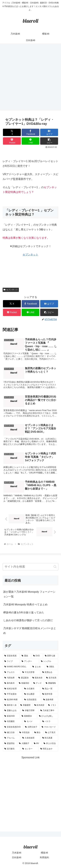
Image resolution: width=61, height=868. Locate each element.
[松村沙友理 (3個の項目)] (13, 689)
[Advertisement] (30, 78)
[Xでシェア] (12, 132)
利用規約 (44, 857)
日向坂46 (17, 857)
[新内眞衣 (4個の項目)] (10, 683)
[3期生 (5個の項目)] (52, 667)
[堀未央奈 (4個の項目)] (38, 678)
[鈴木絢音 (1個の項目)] (40, 705)
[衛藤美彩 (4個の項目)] (24, 683)
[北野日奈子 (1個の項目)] (32, 727)
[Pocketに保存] (12, 141)
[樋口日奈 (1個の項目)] (10, 733)
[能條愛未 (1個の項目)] (28, 716)
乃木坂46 (17, 853)
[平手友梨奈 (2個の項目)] (13, 694)
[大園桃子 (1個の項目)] (25, 744)
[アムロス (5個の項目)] (12, 672)
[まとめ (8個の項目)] (38, 667)
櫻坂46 (44, 853)
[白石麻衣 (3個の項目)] (31, 689)
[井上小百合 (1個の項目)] (50, 744)
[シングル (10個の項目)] (49, 661)
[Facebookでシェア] (31, 132)
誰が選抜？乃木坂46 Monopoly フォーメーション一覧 (29, 594)
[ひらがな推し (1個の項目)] (48, 716)
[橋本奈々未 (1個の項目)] (11, 705)
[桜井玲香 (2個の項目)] (49, 694)
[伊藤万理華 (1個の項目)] (29, 711)
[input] (30, 567)
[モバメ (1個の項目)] (31, 722)
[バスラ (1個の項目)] (49, 722)
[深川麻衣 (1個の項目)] (12, 749)
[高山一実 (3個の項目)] (49, 689)
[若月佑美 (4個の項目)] (51, 678)
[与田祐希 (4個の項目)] (10, 678)
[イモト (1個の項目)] (52, 705)
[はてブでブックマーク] (49, 132)
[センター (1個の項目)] (29, 749)
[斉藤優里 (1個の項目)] (26, 705)
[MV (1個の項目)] (37, 744)
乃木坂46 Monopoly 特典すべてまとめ (25, 604)
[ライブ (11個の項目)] (11, 661)
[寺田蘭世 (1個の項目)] (13, 722)
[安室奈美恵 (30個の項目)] (11, 656)
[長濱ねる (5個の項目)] (49, 672)
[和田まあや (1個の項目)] (48, 749)
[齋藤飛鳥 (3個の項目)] (51, 683)
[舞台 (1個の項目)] (38, 733)
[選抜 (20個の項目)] (26, 656)
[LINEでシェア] (31, 141)
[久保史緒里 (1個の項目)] (30, 738)
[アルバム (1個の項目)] (12, 738)
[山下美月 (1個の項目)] (51, 733)
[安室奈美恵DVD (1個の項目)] (13, 727)
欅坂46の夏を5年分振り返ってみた (24, 612)
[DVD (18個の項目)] (37, 656)
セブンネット (30, 255)
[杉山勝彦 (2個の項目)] (31, 694)
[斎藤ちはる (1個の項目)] (12, 711)
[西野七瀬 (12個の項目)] (51, 656)
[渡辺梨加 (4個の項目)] (24, 678)
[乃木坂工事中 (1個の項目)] (48, 711)
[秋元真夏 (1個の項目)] (49, 738)
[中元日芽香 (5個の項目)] (30, 672)
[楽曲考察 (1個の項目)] (50, 700)
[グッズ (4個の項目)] (38, 683)
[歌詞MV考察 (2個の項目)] (13, 700)
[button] (49, 141)
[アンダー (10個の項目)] (29, 661)
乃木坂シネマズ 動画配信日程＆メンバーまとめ (30, 631)
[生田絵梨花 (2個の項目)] (32, 700)
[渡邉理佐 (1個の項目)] (10, 744)
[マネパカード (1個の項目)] (49, 727)
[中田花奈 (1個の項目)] (25, 733)
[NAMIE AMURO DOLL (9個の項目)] (17, 667)
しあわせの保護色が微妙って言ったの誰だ (28, 620)
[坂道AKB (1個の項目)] (11, 716)
